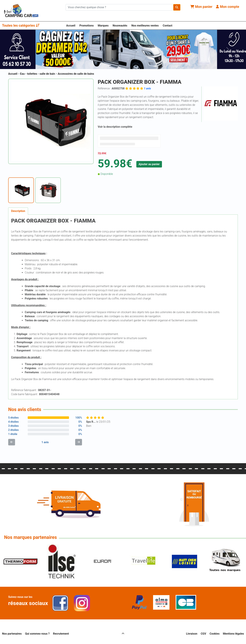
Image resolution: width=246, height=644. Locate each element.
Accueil (71, 26)
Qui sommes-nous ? (37, 634)
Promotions (87, 26)
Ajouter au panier (149, 164)
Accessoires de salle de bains (76, 74)
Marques (103, 26)
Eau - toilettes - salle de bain (38, 74)
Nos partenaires (12, 634)
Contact (168, 26)
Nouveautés (120, 26)
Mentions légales (233, 634)
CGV (203, 634)
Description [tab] (18, 211)
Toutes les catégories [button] (21, 25)
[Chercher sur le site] (119, 7)
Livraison (192, 634)
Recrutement (61, 634)
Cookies (215, 634)
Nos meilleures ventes (145, 26)
